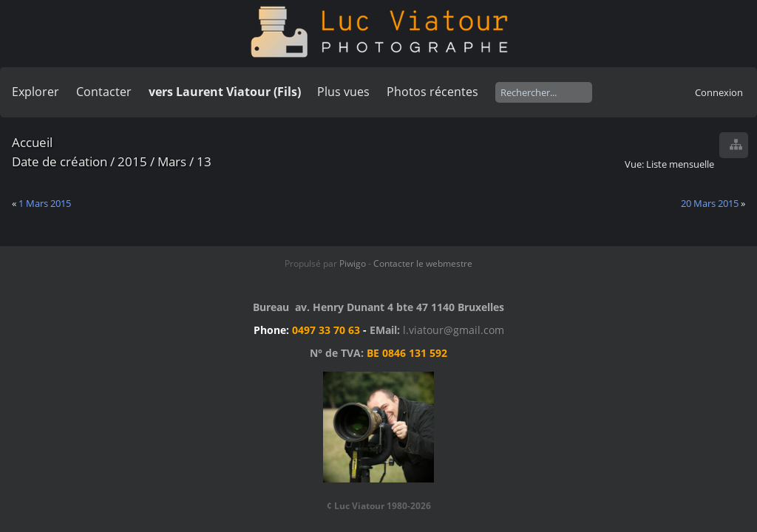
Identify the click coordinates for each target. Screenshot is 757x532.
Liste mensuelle (680, 164)
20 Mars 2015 (710, 203)
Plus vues (343, 92)
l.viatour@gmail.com (454, 330)
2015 (132, 161)
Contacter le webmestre (423, 263)
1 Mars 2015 (45, 203)
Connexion (719, 92)
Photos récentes (432, 92)
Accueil (32, 142)
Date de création (60, 161)
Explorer (35, 92)
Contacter (104, 92)
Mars (172, 161)
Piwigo (353, 263)
